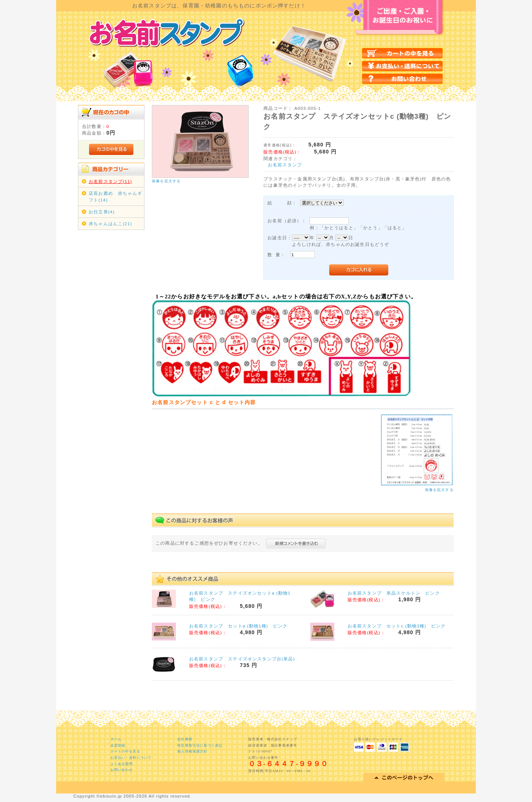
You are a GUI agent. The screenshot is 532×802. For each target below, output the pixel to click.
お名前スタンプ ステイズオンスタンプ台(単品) (242, 659)
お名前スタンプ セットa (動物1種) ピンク (238, 626)
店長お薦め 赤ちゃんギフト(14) (115, 196)
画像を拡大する (166, 181)
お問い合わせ (122, 770)
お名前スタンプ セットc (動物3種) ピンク (397, 626)
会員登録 (118, 745)
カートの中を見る (125, 751)
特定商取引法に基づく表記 (200, 745)
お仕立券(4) (102, 212)
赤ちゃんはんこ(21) (110, 224)
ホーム (116, 739)
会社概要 (185, 739)
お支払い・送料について (131, 758)
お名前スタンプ (285, 165)
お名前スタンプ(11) (110, 181)
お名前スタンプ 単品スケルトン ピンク (394, 593)
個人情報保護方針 (192, 751)
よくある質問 (122, 764)
